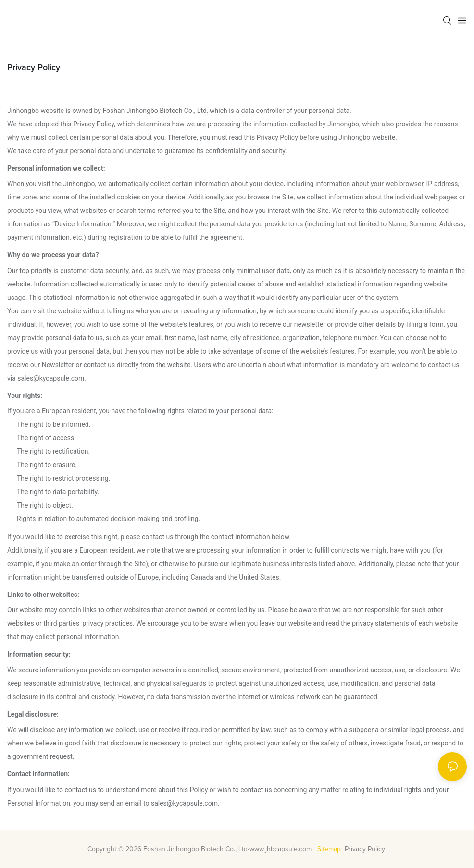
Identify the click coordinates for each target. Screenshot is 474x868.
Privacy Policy (366, 849)
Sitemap (329, 849)
